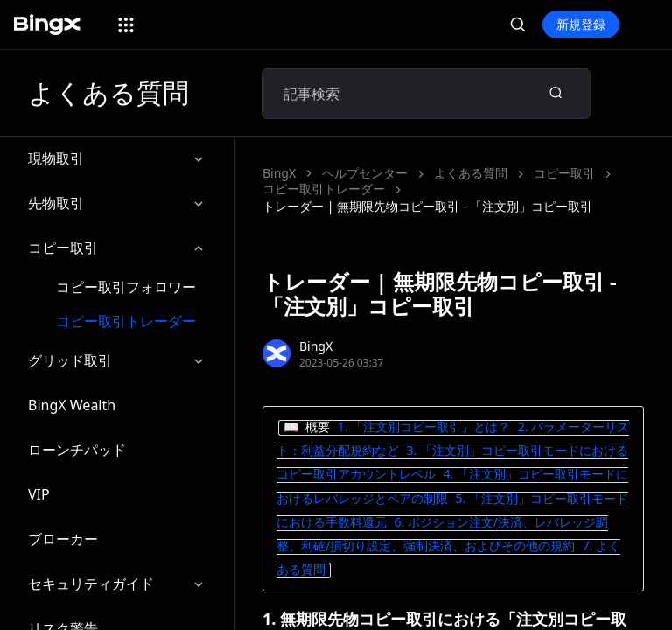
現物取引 (117, 159)
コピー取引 (117, 248)
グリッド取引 (117, 361)
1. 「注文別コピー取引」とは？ (424, 427)
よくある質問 (471, 173)
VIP (39, 494)
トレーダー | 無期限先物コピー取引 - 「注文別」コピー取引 (427, 206)
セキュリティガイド (117, 584)
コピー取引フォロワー (126, 287)
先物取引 (117, 203)
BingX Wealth (72, 405)
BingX (279, 173)
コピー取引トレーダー (126, 321)
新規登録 (581, 24)
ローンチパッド (77, 450)
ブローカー (63, 539)
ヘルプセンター (365, 173)
